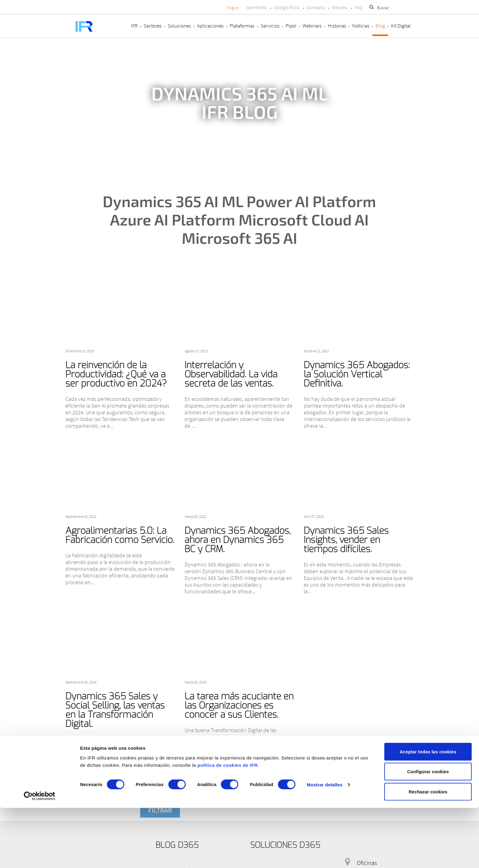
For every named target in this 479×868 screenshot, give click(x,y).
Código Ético (287, 7)
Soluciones (179, 26)
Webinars (312, 26)
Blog (380, 26)
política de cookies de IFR (227, 825)
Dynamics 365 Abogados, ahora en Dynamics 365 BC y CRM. (238, 540)
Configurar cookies (428, 832)
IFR (134, 26)
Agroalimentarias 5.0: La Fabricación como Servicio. (120, 535)
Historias (337, 26)
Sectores (153, 26)
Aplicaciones (210, 26)
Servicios (270, 26)
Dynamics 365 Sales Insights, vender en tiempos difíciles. (346, 540)
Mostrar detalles (325, 845)
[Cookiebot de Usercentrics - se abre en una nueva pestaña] (40, 856)
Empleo (340, 7)
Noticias (361, 26)
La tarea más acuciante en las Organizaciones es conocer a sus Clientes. (239, 705)
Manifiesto (256, 7)
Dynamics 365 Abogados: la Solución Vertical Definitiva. (357, 374)
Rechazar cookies (428, 852)
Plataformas (242, 26)
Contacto (316, 7)
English (233, 8)
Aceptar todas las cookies (428, 812)
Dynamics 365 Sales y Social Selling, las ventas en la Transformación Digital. (115, 710)
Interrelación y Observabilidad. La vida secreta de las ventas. (231, 374)
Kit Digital (401, 26)
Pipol (291, 26)
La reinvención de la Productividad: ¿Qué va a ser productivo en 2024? (116, 374)
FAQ (358, 7)
